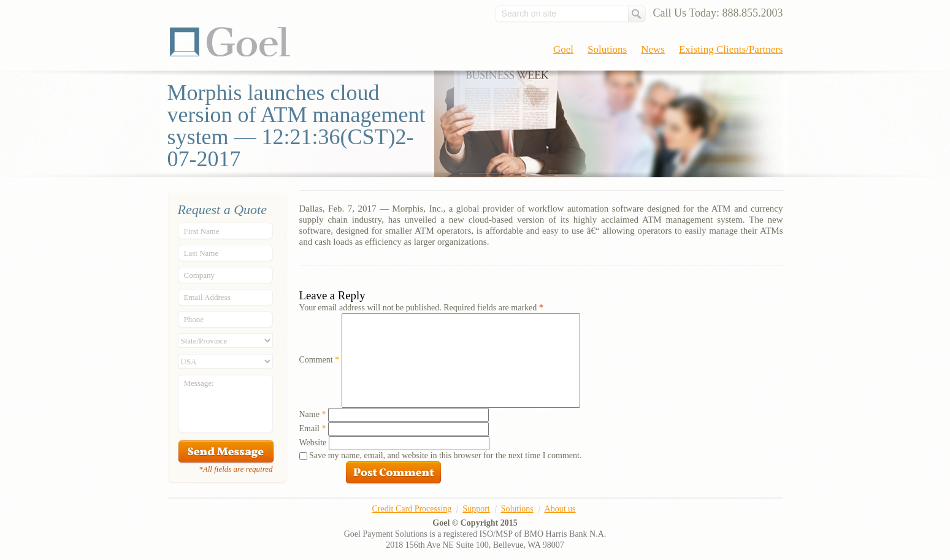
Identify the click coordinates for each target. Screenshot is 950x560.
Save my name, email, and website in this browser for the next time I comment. (445, 455)
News (653, 49)
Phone (194, 319)
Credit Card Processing (412, 509)
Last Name (201, 253)
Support (476, 509)
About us (560, 509)
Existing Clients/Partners (731, 49)
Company (200, 275)
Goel (230, 42)
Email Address (207, 297)
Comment (320, 360)
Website (313, 443)
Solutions (607, 49)
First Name (202, 231)
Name (313, 414)
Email (313, 428)
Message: (199, 383)
